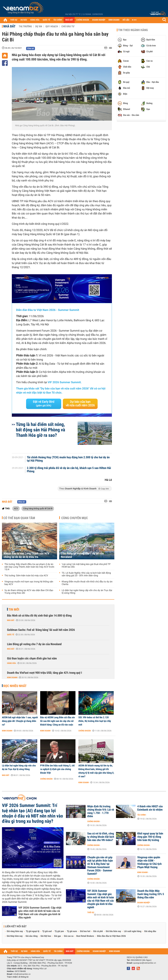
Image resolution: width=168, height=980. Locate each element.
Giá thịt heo (46, 936)
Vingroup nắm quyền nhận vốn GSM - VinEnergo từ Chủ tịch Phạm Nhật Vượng (149, 862)
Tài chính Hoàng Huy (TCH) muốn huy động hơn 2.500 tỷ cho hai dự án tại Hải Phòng (68, 459)
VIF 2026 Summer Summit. (65, 382)
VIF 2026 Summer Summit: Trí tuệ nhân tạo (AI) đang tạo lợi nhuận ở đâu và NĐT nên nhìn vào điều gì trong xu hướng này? (32, 813)
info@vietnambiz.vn (22, 974)
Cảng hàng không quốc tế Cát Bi (38, 508)
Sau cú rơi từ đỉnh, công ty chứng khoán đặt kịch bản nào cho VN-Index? (101, 837)
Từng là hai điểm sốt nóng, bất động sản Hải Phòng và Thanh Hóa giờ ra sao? (41, 430)
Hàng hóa (11, 663)
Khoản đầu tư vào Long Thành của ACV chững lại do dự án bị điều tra (26, 555)
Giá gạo (57, 936)
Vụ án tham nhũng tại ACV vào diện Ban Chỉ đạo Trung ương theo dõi (29, 592)
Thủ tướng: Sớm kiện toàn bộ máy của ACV (26, 576)
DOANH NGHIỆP (99, 20)
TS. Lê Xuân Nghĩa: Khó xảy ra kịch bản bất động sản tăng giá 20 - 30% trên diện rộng (86, 574)
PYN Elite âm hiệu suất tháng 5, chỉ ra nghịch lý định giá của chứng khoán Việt (57, 769)
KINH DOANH (114, 20)
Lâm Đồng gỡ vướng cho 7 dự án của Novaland (82, 555)
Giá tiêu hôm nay (113, 931)
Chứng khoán (85, 731)
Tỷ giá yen (59, 931)
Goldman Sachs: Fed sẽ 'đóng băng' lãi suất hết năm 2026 (41, 630)
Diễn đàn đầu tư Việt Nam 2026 (111, 936)
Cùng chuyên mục (75, 518)
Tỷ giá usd (47, 931)
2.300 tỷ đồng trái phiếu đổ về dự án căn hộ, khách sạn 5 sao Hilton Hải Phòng (69, 470)
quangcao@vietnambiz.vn (145, 963)
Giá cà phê (98, 931)
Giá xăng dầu (150, 931)
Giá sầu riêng (32, 936)
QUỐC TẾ (46, 20)
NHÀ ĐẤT (69, 20)
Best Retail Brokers (85, 936)
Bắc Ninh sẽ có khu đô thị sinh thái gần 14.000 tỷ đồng (39, 616)
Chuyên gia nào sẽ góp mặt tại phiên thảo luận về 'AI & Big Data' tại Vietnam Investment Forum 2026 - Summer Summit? (100, 866)
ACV (16, 508)
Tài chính (142, 815)
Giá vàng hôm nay (15, 931)
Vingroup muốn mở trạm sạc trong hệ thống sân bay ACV (29, 583)
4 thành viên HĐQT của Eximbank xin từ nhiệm (150, 808)
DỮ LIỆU (126, 20)
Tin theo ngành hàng (133, 30)
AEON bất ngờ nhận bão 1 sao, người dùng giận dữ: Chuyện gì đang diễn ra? (20, 721)
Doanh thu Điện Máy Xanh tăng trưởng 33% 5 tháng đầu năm (151, 894)
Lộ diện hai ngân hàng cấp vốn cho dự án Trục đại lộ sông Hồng (87, 592)
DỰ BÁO (24, 20)
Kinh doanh (12, 677)
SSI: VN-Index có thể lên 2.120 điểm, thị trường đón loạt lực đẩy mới (95, 721)
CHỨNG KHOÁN (83, 20)
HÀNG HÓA (35, 20)
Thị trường (25, 26)
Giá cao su (69, 936)
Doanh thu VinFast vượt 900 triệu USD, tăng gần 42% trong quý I (44, 673)
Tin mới (14, 609)
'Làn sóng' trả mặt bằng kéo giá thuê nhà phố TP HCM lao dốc (86, 566)
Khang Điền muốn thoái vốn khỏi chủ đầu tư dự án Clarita (87, 583)
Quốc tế (11, 635)
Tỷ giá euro (72, 931)
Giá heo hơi (85, 931)
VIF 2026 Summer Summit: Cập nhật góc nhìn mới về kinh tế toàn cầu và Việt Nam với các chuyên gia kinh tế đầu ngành (40, 913)
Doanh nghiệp (144, 903)
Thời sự (91, 912)
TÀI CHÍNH (58, 20)
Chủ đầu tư (68, 26)
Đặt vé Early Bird (44, 404)
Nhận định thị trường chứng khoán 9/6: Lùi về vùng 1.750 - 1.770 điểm (101, 811)
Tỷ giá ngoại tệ (33, 931)
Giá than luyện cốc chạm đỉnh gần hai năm (32, 659)
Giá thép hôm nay (15, 936)
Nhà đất (9, 26)
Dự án (39, 26)
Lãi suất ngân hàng (133, 931)
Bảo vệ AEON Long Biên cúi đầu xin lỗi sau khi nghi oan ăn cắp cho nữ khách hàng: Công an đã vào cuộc (58, 721)
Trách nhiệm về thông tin (18, 977)
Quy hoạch (52, 26)
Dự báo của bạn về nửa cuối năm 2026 (80, 404)
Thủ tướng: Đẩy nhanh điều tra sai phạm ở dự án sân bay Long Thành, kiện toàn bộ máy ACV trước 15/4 (29, 567)
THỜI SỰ (14, 20)
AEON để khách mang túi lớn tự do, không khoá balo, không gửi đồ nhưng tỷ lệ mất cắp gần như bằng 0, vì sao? (96, 771)
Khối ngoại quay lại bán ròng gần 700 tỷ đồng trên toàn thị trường (150, 837)
